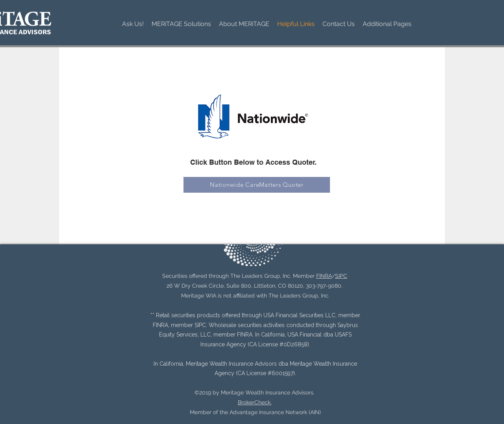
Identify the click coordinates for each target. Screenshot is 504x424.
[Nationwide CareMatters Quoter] (257, 185)
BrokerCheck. (255, 402)
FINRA (324, 276)
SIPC (341, 276)
